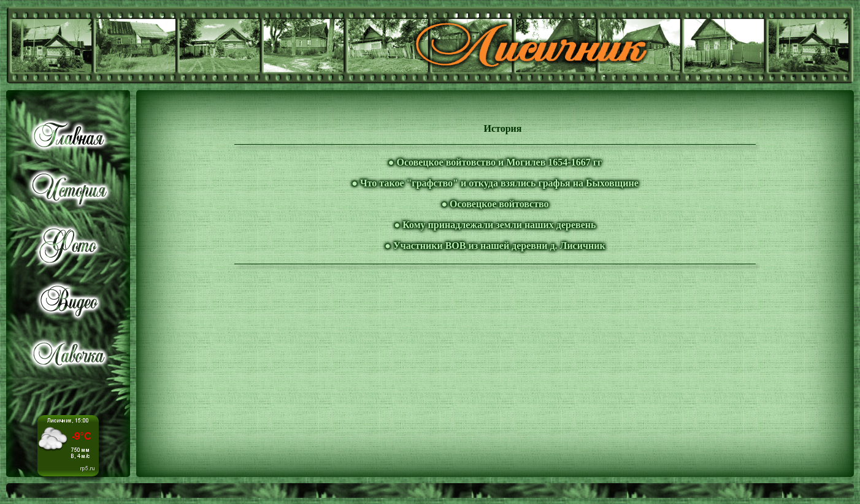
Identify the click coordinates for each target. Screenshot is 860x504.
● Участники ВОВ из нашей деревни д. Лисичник (495, 246)
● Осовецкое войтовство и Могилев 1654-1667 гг (495, 162)
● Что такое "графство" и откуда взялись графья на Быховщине (495, 183)
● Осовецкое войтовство (495, 204)
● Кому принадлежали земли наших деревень (495, 225)
